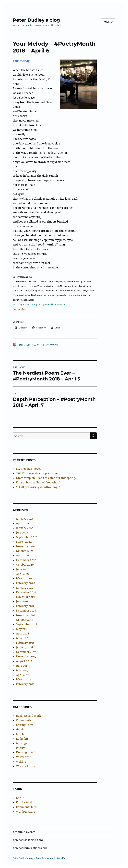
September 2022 (27, 537)
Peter (20, 345)
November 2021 (26, 546)
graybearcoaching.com (28, 840)
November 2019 (26, 597)
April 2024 (23, 523)
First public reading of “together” (38, 482)
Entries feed (24, 802)
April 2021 (23, 555)
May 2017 (22, 670)
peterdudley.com (24, 832)
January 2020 (25, 588)
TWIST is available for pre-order (37, 473)
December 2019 (26, 592)
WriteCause (23, 757)
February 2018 (25, 643)
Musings (22, 743)
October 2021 (25, 551)
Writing (54, 345)
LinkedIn (22, 739)
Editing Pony (24, 725)
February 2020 (26, 583)
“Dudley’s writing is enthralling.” (38, 487)
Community (24, 720)
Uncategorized (26, 752)
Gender (21, 729)
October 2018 (25, 620)
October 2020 (25, 565)
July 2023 (22, 532)
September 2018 (27, 624)
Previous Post (20, 309)
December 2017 (26, 652)
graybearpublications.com (30, 848)
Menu (108, 22)
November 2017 (26, 656)
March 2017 (24, 679)
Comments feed (26, 807)
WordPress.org (26, 812)
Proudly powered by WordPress (52, 858)
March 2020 (24, 578)
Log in (20, 798)
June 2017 (22, 666)
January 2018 (24, 647)
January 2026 (25, 519)
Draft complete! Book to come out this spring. (46, 478)
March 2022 (24, 542)
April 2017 (23, 675)
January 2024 (25, 528)
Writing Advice (26, 766)
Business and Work (29, 716)
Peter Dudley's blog (36, 20)
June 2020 (23, 569)
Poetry (45, 345)
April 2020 (23, 574)
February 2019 (25, 606)
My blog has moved (29, 469)
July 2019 (22, 601)
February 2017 (25, 684)
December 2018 (26, 611)
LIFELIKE (22, 734)
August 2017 (24, 661)
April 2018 (23, 633)
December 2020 (26, 560)
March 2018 (24, 638)
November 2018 (26, 615)
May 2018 (22, 629)
